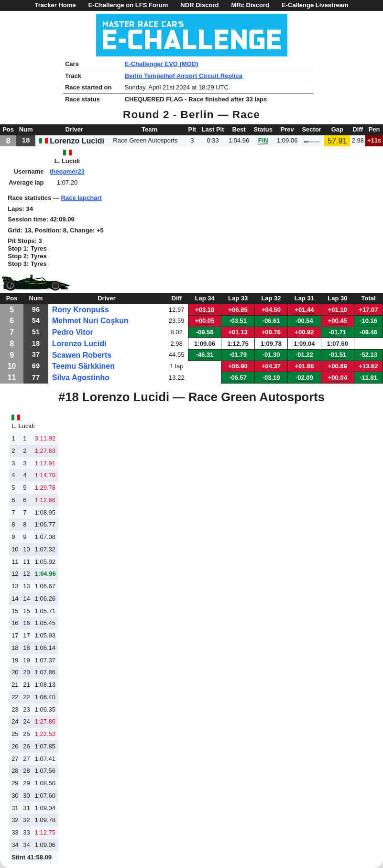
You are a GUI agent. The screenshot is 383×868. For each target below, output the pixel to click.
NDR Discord (199, 5)
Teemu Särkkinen (83, 366)
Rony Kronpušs (81, 310)
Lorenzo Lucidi (79, 344)
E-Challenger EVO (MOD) (162, 64)
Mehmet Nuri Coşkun (90, 321)
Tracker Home (55, 5)
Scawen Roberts (82, 355)
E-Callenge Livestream (315, 5)
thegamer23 (67, 171)
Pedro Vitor (73, 332)
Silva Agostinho (81, 378)
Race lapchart (82, 198)
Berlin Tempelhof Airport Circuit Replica (184, 76)
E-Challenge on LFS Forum (128, 5)
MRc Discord (250, 5)
